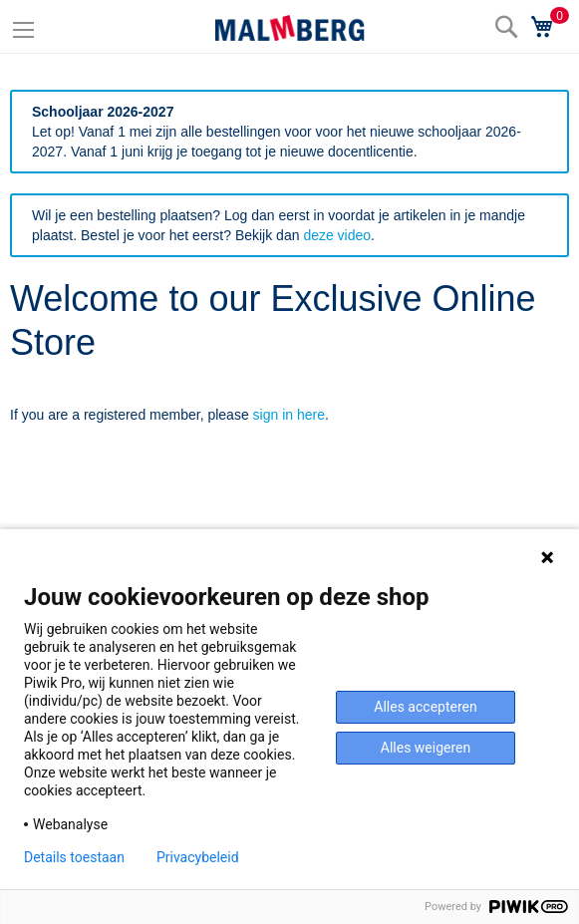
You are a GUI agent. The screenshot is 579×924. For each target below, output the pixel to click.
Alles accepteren (425, 707)
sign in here (289, 415)
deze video (337, 235)
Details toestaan (74, 857)
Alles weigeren (426, 748)
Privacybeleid (198, 857)
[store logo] (290, 28)
